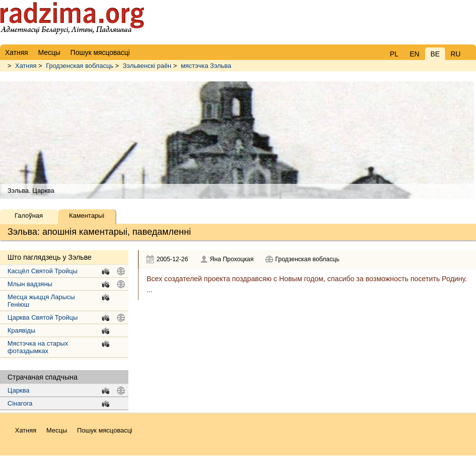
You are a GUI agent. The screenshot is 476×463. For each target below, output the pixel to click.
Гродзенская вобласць (80, 66)
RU (456, 54)
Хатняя (26, 66)
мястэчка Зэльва (206, 66)
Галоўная (28, 216)
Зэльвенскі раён (147, 66)
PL (394, 54)
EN (414, 54)
